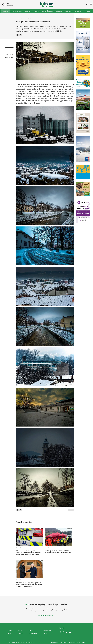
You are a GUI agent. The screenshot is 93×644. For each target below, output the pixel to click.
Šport (37, 11)
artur (84, 642)
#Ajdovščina (10, 54)
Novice (6, 11)
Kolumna (68, 11)
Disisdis (78, 642)
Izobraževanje (47, 11)
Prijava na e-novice (54, 642)
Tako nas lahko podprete (46, 615)
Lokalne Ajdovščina (21, 19)
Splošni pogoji (64, 642)
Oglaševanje (72, 642)
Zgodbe (87, 11)
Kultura (28, 11)
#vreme (11, 51)
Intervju (78, 11)
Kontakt (62, 628)
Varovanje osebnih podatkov (29, 642)
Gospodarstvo (17, 11)
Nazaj (71, 510)
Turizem (59, 11)
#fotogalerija (9, 58)
